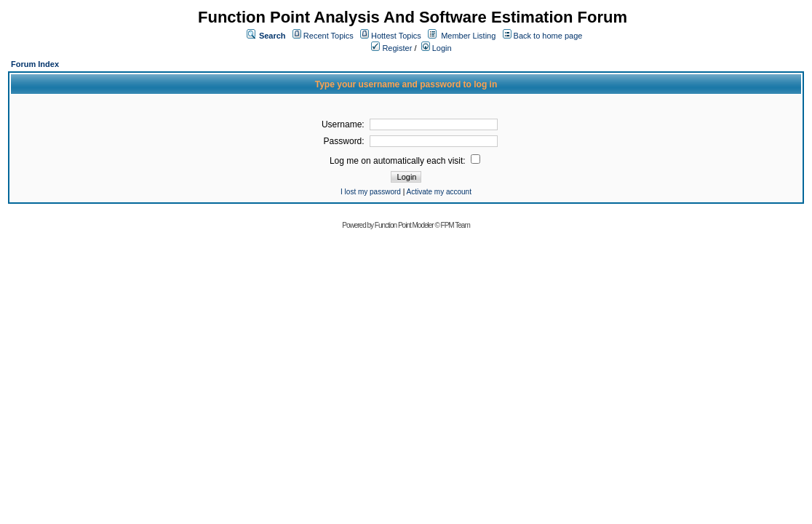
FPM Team (455, 225)
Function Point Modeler (404, 225)
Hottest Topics (396, 36)
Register (391, 48)
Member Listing (468, 36)
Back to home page (548, 36)
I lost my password (371, 192)
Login (437, 48)
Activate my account (438, 192)
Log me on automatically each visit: (405, 161)
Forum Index (35, 64)
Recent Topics (329, 36)
